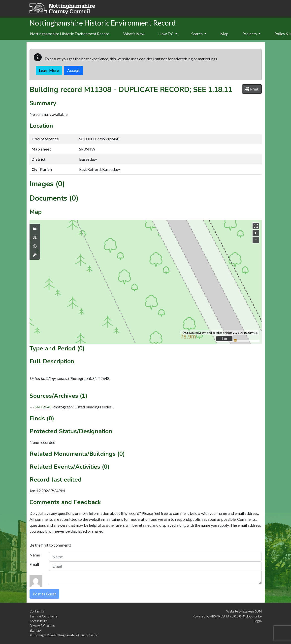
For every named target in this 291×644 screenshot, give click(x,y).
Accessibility (38, 621)
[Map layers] (35, 228)
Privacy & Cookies (42, 626)
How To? (168, 34)
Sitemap (35, 630)
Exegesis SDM (252, 611)
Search (199, 34)
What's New (134, 34)
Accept (73, 70)
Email (34, 564)
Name (35, 555)
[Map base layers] (35, 237)
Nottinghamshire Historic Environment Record (70, 34)
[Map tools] (35, 255)
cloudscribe (254, 616)
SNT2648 (43, 407)
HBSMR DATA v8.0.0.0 (226, 616)
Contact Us (37, 611)
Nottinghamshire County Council (77, 635)
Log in (258, 621)
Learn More (49, 70)
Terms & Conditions (43, 616)
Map (224, 34)
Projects (251, 34)
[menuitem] (134, 34)
